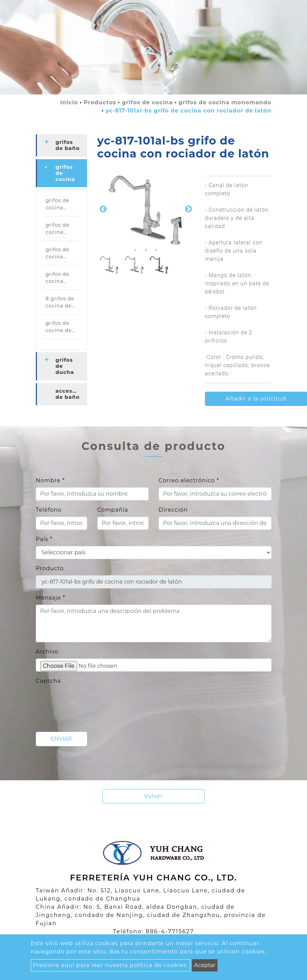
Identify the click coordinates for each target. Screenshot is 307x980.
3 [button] (156, 250)
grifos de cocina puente (58, 279)
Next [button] (188, 209)
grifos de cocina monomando (225, 102)
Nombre (50, 480)
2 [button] (146, 250)
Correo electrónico (189, 480)
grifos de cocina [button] (66, 173)
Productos (100, 102)
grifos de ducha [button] (65, 366)
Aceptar (205, 965)
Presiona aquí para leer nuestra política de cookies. (110, 965)
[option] (146, 209)
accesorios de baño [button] (71, 394)
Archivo (47, 652)
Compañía (113, 510)
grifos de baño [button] (68, 145)
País (44, 539)
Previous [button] (102, 209)
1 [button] (136, 250)
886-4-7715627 (170, 931)
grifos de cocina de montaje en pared (61, 328)
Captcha (48, 681)
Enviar (61, 739)
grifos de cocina (147, 102)
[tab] (61, 145)
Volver (153, 796)
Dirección (173, 510)
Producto (50, 568)
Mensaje (51, 598)
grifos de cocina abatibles (58, 230)
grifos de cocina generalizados (63, 254)
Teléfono (49, 510)
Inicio (69, 102)
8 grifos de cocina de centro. (60, 303)
